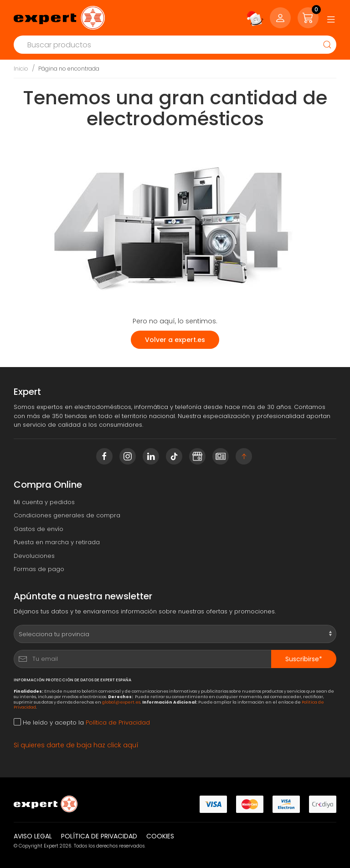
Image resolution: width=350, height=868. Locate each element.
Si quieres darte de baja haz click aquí (76, 745)
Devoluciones (34, 556)
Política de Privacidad (118, 722)
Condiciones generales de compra (67, 515)
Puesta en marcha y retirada (57, 542)
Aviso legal (33, 836)
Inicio (21, 69)
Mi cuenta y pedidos (44, 502)
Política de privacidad (99, 836)
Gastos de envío (39, 529)
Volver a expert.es (175, 340)
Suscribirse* (304, 659)
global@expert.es (121, 702)
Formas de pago (39, 569)
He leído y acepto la (82, 722)
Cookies (160, 836)
